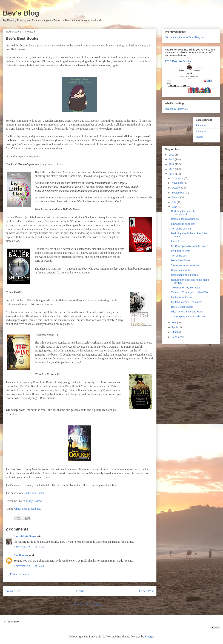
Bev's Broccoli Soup (182, 307)
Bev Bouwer (21, 555)
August (176, 197)
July (174, 202)
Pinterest (201, 131)
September (178, 193)
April (175, 327)
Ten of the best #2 (181, 229)
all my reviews (34, 501)
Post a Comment (19, 574)
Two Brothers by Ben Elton (186, 288)
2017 (172, 164)
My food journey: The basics (187, 302)
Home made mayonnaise (185, 219)
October (176, 188)
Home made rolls (181, 270)
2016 (172, 169)
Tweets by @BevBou (176, 109)
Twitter (200, 137)
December (178, 178)
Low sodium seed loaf (183, 224)
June (175, 207)
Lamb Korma (178, 241)
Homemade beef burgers (185, 275)
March (175, 332)
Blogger (149, 636)
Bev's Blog (21, 13)
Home (80, 591)
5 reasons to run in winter (185, 265)
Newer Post (14, 591)
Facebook (201, 125)
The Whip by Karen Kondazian (188, 317)
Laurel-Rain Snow (25, 536)
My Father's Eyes (181, 251)
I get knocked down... (183, 297)
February (177, 337)
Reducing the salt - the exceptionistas (184, 213)
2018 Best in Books (178, 61)
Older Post (146, 591)
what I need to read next (28, 509)
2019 (172, 155)
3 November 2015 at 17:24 (29, 566)
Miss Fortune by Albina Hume (187, 312)
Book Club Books (34, 493)
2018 (172, 159)
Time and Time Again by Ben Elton (190, 292)
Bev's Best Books (181, 260)
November (178, 183)
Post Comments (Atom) (87, 604)
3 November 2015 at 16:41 (29, 547)
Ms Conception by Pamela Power (189, 246)
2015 (172, 174)
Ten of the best (179, 256)
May (174, 323)
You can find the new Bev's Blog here (185, 37)
